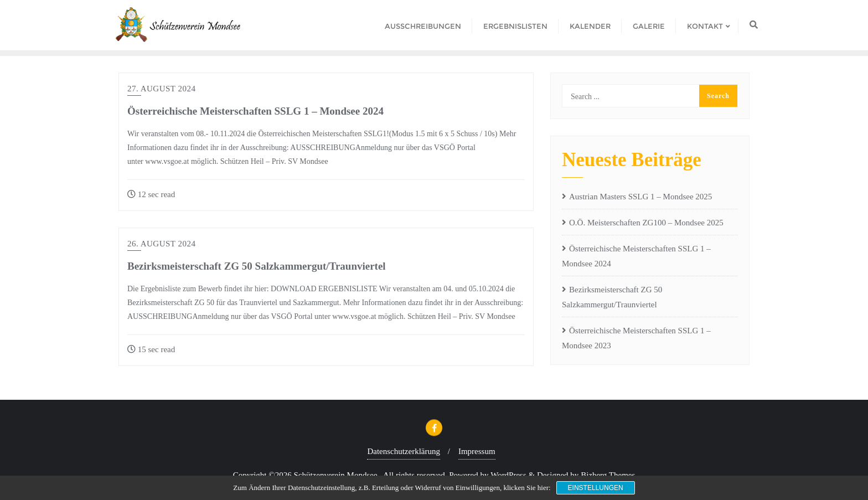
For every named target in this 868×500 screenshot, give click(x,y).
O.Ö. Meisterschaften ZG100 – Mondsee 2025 (646, 223)
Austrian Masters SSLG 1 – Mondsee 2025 (640, 197)
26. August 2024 (162, 244)
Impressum (477, 451)
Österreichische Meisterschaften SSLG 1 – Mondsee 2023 (636, 338)
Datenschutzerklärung (404, 451)
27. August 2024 (162, 89)
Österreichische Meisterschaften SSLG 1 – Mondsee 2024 (255, 111)
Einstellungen (596, 488)
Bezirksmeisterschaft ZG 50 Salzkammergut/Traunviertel (257, 266)
